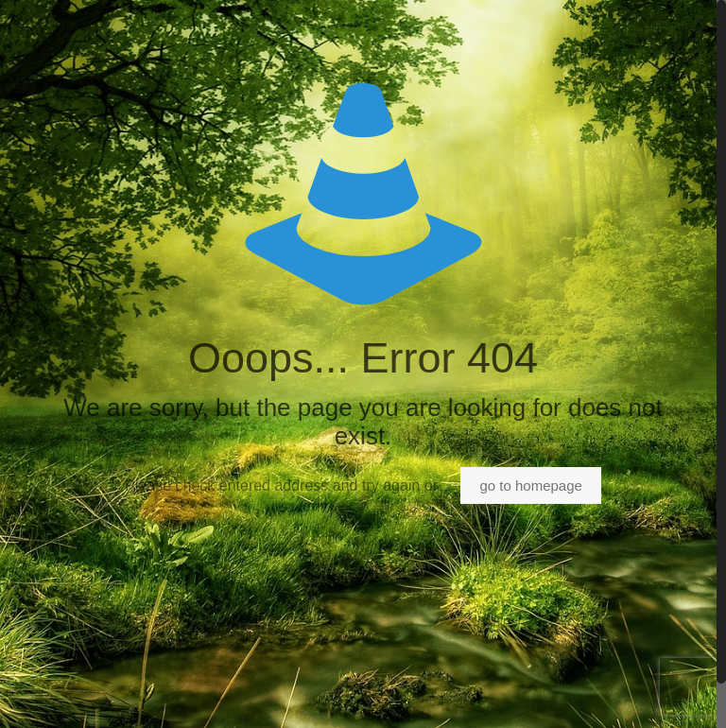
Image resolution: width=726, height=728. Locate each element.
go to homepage (530, 485)
